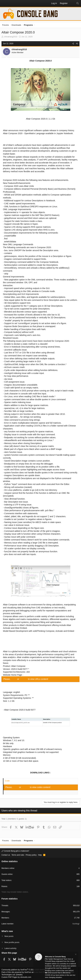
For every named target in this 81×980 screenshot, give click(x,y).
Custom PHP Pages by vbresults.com (16, 977)
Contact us (6, 855)
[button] (4, 3)
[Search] (78, 3)
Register (24, 679)
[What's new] (72, 3)
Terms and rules (18, 855)
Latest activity (10, 948)
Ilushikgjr (76, 924)
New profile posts (12, 942)
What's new (7, 931)
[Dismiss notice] (76, 955)
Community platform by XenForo (26, 970)
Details (19, 975)
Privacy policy (31, 855)
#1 (77, 44)
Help (40, 855)
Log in (14, 679)
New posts (9, 936)
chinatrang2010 (11, 37)
